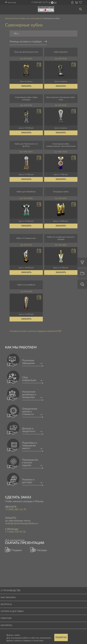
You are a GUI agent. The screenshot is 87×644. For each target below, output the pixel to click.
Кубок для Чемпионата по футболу (26, 145)
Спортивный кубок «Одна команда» (26, 99)
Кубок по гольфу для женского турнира (61, 238)
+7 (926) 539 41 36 (15, 532)
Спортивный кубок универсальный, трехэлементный (61, 145)
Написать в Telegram (49, 3)
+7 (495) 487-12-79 (39, 2)
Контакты (6, 625)
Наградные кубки (61, 192)
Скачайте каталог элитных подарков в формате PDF (36, 331)
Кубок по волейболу (26, 285)
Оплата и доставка (12, 611)
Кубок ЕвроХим (61, 52)
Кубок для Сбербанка (26, 192)
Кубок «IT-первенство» (26, 238)
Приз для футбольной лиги (26, 52)
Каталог (16, 19)
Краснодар (12, 2)
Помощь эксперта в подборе (26, 42)
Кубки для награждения (32, 19)
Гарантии (6, 618)
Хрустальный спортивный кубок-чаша (61, 99)
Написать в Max (52, 3)
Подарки (17, 550)
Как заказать (8, 597)
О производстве (11, 590)
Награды (42, 550)
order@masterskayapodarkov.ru (55, 3)
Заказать (26, 86)
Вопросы (6, 604)
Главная (8, 19)
